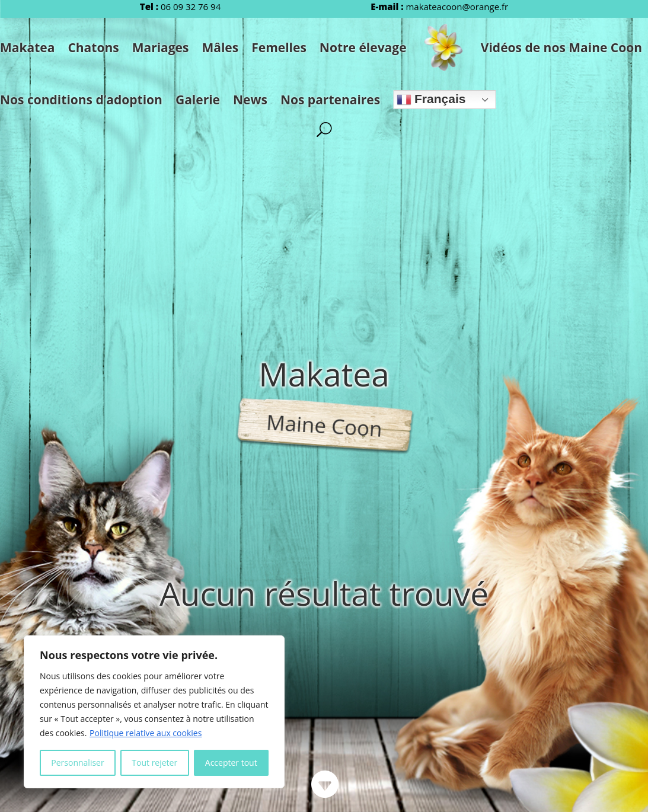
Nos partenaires (330, 100)
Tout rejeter (154, 763)
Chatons (93, 47)
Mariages (161, 47)
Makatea (27, 47)
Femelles (279, 47)
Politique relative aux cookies (146, 733)
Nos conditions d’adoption (81, 100)
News (250, 100)
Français (431, 99)
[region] (154, 712)
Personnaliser (77, 763)
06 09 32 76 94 (191, 7)
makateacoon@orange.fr (457, 7)
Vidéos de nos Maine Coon (561, 47)
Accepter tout (231, 763)
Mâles (220, 47)
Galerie (198, 100)
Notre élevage (363, 47)
